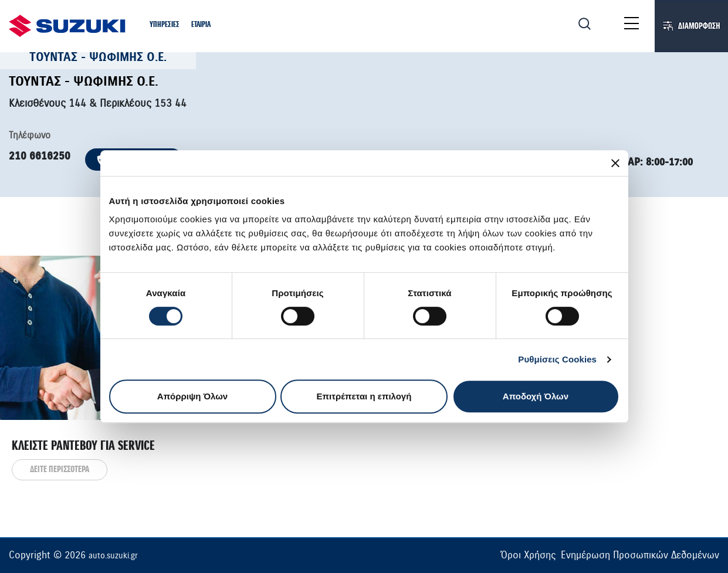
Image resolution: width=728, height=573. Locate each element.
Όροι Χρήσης (528, 555)
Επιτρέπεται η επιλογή (364, 396)
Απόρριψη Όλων (192, 396)
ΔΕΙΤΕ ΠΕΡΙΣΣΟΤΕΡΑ (60, 470)
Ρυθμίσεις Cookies (557, 359)
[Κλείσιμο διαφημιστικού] (615, 163)
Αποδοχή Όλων (536, 396)
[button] (165, 26)
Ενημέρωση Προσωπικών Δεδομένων (640, 555)
